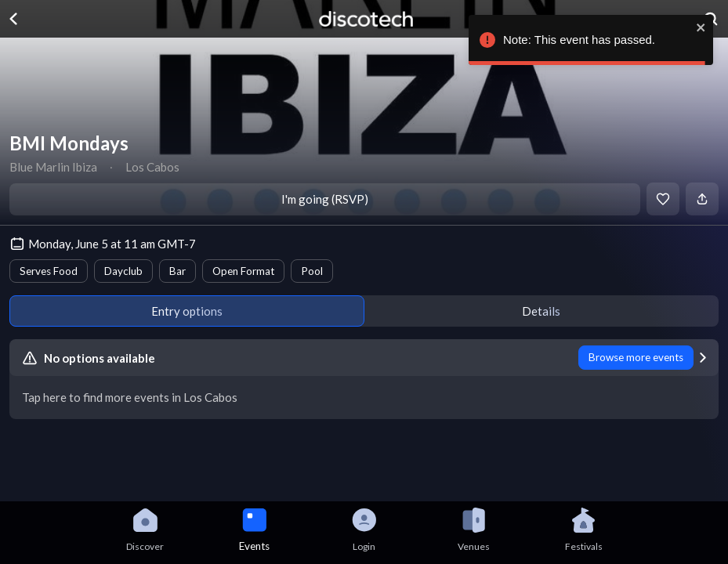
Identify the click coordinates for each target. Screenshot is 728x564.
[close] (701, 27)
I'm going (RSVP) (325, 199)
